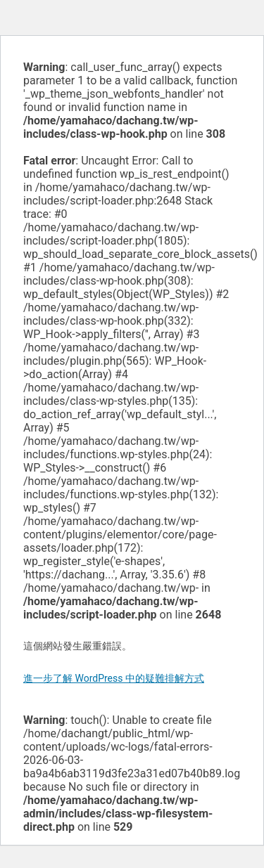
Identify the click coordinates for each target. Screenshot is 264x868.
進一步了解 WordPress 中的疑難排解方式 (114, 678)
